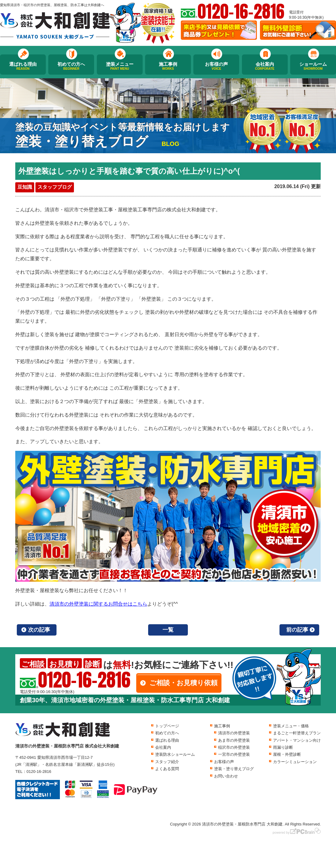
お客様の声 (216, 66)
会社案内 (265, 66)
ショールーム (313, 66)
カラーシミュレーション (295, 762)
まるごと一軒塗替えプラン (297, 733)
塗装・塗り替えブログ (234, 769)
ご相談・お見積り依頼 (183, 683)
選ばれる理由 (23, 66)
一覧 (168, 630)
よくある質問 (167, 769)
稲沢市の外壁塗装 (234, 747)
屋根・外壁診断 (287, 754)
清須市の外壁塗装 (234, 733)
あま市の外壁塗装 (234, 740)
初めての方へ (71, 66)
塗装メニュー (120, 66)
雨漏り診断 (283, 747)
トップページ (167, 726)
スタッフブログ (55, 187)
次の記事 (39, 630)
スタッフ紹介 (167, 762)
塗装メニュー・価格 (291, 726)
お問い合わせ (226, 776)
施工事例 (168, 66)
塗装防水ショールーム (175, 754)
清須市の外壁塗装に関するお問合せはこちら (98, 604)
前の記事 (297, 630)
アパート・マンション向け (297, 740)
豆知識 (25, 187)
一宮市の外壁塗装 (234, 754)
